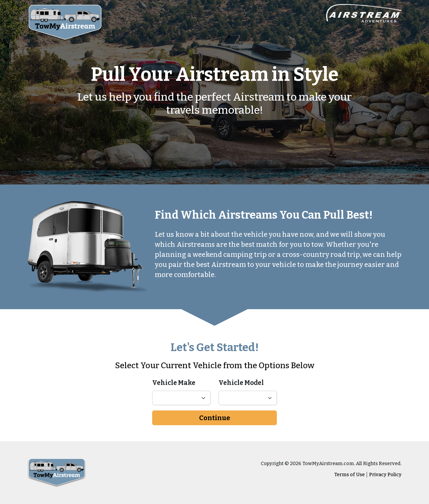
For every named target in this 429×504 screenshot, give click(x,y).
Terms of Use (349, 475)
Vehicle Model (241, 383)
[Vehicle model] (248, 398)
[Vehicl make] (181, 398)
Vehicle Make (174, 383)
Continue (215, 418)
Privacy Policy (385, 475)
